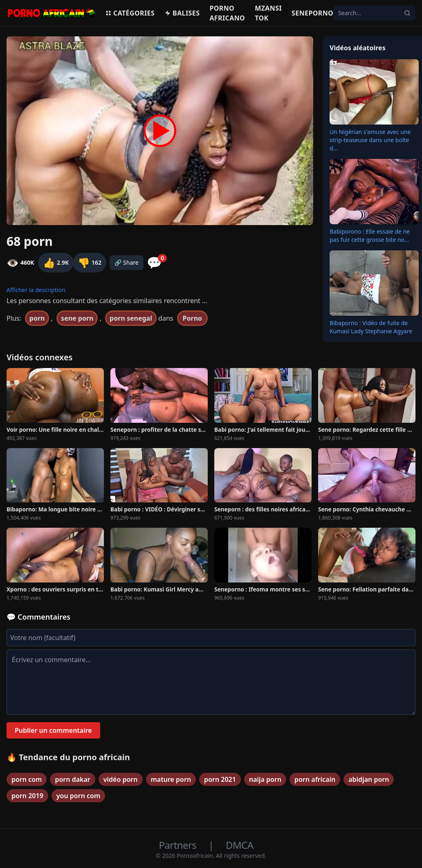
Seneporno (312, 13)
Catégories (130, 13)
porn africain (315, 779)
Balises (182, 13)
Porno (193, 318)
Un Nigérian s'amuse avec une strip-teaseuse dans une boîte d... (370, 140)
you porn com (78, 796)
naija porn (265, 779)
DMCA (239, 845)
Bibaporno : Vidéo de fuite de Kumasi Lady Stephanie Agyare (371, 327)
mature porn (171, 779)
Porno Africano (227, 13)
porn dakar (72, 779)
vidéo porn (121, 779)
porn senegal (131, 318)
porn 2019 (27, 796)
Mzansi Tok (268, 13)
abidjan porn (369, 779)
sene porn (77, 318)
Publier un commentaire (53, 730)
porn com (27, 779)
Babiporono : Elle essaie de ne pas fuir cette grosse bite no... (370, 235)
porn (37, 318)
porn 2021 (220, 779)
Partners (179, 845)
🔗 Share (127, 262)
